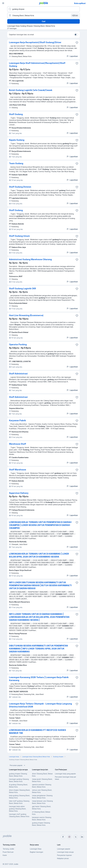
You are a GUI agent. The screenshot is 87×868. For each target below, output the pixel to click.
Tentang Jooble (8, 849)
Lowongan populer (64, 849)
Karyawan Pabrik (17, 420)
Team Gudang (16, 163)
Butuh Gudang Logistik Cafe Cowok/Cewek (31, 90)
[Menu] (3, 3)
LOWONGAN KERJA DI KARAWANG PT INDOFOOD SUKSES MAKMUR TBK (37, 732)
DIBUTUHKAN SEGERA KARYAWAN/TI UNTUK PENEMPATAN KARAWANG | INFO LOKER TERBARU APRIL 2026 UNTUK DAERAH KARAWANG (38, 649)
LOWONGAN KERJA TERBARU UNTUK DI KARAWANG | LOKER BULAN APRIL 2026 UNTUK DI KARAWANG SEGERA (39, 555)
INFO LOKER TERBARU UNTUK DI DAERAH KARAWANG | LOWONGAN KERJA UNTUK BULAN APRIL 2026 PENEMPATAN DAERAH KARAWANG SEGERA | (39, 617)
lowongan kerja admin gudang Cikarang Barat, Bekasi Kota (18, 809)
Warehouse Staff (18, 444)
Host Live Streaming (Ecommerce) (26, 315)
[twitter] (76, 837)
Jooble (16, 864)
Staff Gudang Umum (19, 236)
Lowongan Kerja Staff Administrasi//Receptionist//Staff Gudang (37, 65)
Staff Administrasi (18, 374)
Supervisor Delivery (19, 493)
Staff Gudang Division (20, 187)
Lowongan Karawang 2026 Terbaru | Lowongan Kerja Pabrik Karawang (39, 679)
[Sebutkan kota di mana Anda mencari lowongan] (43, 15)
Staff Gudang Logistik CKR (22, 289)
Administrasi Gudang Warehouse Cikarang (30, 259)
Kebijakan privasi (63, 858)
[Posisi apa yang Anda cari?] (43, 9)
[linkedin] (82, 837)
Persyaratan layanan (64, 855)
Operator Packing (18, 344)
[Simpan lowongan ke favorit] (77, 43)
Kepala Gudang (17, 140)
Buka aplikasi (80, 3)
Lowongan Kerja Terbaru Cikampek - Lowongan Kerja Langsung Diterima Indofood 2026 (40, 705)
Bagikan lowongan (37, 852)
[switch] (76, 35)
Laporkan (72, 56)
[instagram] (69, 837)
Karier (5, 855)
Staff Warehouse (18, 470)
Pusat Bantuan (8, 852)
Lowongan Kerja (36, 849)
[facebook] (63, 837)
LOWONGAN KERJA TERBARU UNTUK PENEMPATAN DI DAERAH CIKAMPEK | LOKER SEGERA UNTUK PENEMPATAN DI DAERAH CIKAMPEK (40, 525)
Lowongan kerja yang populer (65, 774)
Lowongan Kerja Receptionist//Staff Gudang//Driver (35, 42)
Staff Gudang (16, 114)
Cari (44, 21)
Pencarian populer (18, 765)
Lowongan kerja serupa (65, 852)
